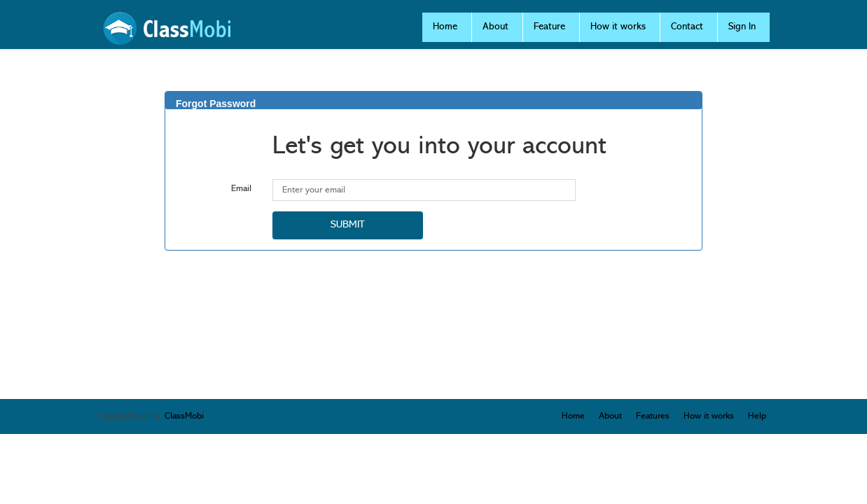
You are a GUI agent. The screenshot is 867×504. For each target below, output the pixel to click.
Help (757, 416)
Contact (687, 27)
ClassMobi (184, 416)
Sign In (742, 27)
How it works (618, 27)
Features (653, 416)
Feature (549, 27)
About (495, 27)
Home (445, 27)
